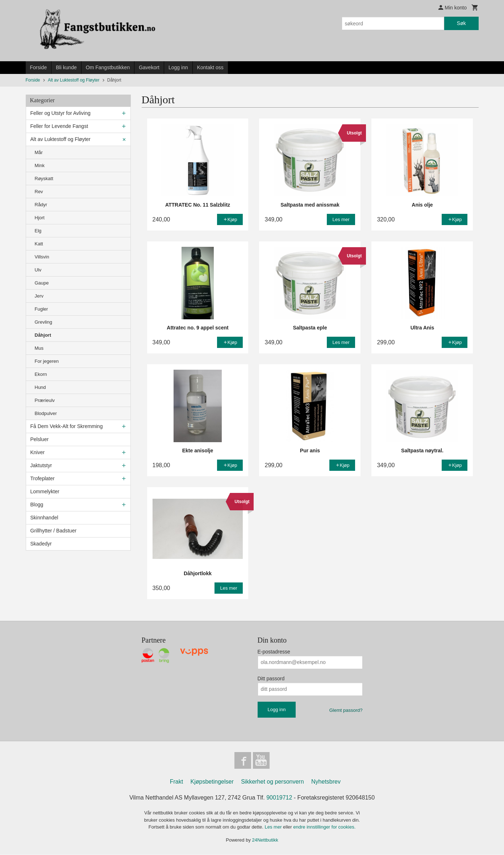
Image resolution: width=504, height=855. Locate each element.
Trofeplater (43, 478)
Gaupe (42, 283)
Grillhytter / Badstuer (54, 531)
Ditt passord (271, 678)
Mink (40, 165)
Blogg (37, 505)
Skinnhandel (44, 518)
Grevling (43, 322)
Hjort (40, 218)
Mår (39, 152)
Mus (39, 348)
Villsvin (42, 257)
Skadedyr (41, 544)
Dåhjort (43, 335)
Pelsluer (40, 439)
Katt (39, 244)
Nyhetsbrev (326, 782)
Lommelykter (45, 491)
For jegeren (47, 361)
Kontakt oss (210, 67)
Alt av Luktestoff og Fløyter (61, 139)
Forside (39, 67)
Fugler (41, 309)
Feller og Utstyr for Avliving (61, 113)
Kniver (38, 452)
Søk (461, 23)
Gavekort (149, 67)
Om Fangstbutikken (108, 67)
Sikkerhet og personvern (272, 782)
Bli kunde (66, 67)
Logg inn (178, 67)
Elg (38, 231)
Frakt (176, 782)
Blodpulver (46, 413)
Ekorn (41, 374)
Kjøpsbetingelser (212, 782)
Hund (40, 387)
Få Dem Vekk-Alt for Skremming (67, 426)
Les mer (274, 828)
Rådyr (41, 205)
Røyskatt (44, 179)
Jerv (39, 296)
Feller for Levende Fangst (59, 126)
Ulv (38, 270)
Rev (39, 192)
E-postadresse (274, 652)
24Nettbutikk (265, 841)
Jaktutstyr (41, 465)
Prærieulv (45, 400)
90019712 (279, 798)
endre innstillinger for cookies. (324, 828)
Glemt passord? (346, 710)
